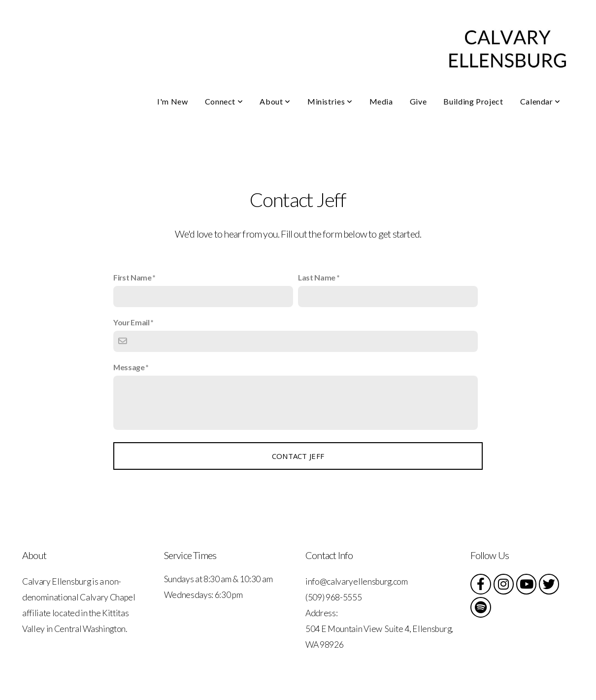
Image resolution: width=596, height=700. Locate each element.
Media (381, 101)
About (275, 101)
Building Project (473, 101)
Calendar (540, 101)
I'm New (172, 101)
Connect (224, 101)
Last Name (317, 277)
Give (418, 101)
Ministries (330, 101)
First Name (132, 277)
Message (129, 367)
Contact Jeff (298, 456)
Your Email (132, 322)
